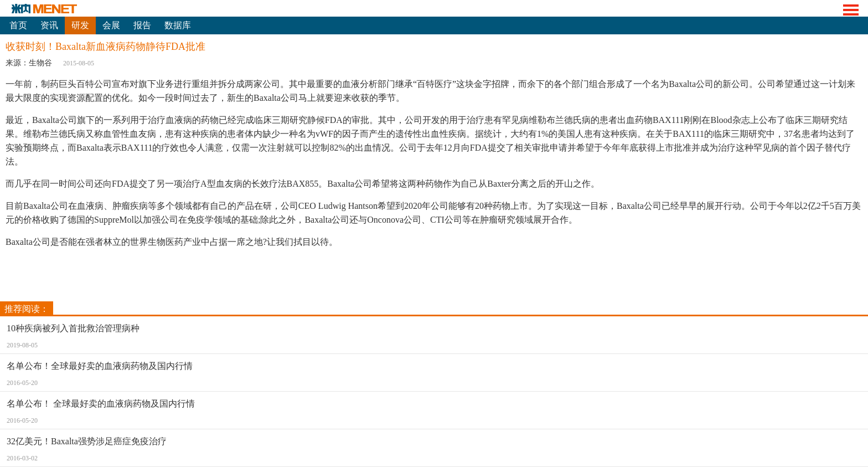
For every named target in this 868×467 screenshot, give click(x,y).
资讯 (49, 25)
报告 (142, 25)
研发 (80, 25)
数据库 (178, 25)
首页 (18, 25)
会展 (111, 25)
